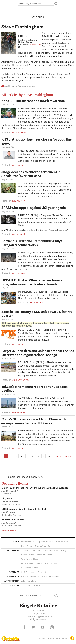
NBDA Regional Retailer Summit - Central (24, 509)
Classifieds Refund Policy (55, 550)
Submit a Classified (50, 577)
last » (68, 457)
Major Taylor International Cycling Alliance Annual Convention (35, 488)
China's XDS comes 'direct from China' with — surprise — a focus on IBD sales (34, 421)
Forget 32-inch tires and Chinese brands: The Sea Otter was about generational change (38, 353)
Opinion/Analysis (21, 380)
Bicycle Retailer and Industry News (25, 477)
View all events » (10, 531)
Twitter (33, 627)
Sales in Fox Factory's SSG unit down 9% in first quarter (37, 314)
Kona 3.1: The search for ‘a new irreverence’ (33, 101)
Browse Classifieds (30, 577)
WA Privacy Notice (30, 568)
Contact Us (43, 572)
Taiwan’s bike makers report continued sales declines (35, 389)
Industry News (19, 133)
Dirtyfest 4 (7, 498)
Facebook (24, 627)
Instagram (52, 627)
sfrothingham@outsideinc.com (20, 86)
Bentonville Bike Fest (13, 520)
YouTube (43, 627)
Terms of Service (45, 555)
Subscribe (26, 585)
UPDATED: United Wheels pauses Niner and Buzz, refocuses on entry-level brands (34, 282)
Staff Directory (28, 572)
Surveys (25, 550)
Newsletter (39, 585)
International (18, 234)
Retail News (27, 546)
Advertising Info (28, 581)
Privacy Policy (28, 555)
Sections (38, 17)
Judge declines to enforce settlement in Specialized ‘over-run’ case (31, 174)
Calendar (36, 550)
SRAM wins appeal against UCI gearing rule (34, 208)
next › (59, 457)
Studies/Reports (43, 546)
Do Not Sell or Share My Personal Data (39, 563)
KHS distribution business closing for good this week (37, 141)
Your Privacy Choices (31, 559)
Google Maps (35, 45)
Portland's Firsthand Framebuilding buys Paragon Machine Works (32, 243)
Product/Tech (62, 542)
